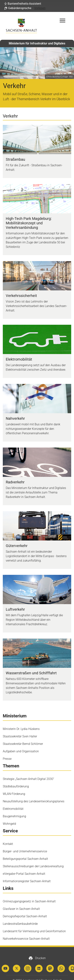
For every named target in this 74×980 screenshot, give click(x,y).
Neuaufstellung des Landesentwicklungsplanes (34, 801)
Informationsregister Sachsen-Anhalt (27, 881)
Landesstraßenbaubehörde (20, 924)
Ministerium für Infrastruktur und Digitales (37, 43)
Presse (7, 759)
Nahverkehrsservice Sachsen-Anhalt (26, 939)
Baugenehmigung (14, 816)
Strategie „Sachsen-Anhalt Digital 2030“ (28, 779)
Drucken (37, 958)
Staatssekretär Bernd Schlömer (23, 744)
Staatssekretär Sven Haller (20, 736)
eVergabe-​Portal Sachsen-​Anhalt (24, 874)
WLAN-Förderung (14, 794)
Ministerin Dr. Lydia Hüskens (21, 729)
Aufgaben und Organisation (21, 751)
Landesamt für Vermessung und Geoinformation (34, 931)
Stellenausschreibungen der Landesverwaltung (33, 866)
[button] (23, 4)
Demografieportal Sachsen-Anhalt (25, 916)
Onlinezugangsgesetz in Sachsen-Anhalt (29, 901)
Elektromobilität (13, 809)
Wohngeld (9, 824)
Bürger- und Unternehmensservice (25, 851)
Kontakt (8, 844)
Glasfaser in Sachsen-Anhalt (21, 909)
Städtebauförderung (16, 786)
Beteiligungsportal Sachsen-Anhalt (25, 859)
